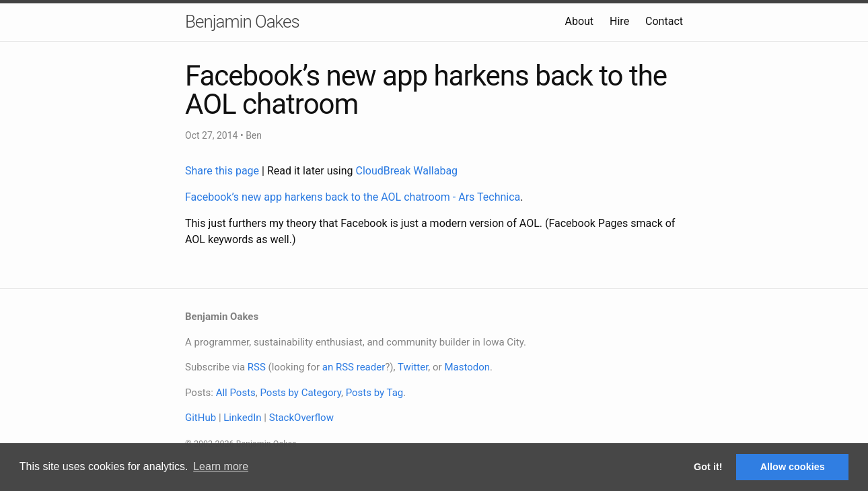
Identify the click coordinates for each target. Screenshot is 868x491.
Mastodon (467, 367)
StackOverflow (301, 418)
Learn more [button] (221, 466)
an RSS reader (354, 367)
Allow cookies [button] (793, 467)
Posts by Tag (375, 393)
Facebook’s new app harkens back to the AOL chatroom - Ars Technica (353, 197)
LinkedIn (242, 418)
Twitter (413, 367)
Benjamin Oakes (242, 22)
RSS (257, 367)
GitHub (201, 418)
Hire (619, 21)
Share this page (223, 171)
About (579, 21)
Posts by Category (300, 393)
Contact (664, 21)
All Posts (236, 393)
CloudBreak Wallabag (407, 171)
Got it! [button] (708, 467)
